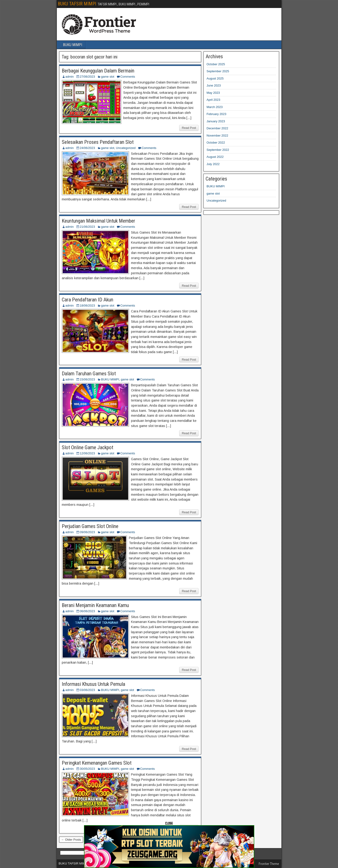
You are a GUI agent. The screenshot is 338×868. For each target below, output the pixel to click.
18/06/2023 (87, 306)
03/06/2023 (87, 690)
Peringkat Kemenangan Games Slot (97, 763)
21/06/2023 (87, 227)
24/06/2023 (87, 148)
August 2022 (215, 157)
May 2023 (213, 93)
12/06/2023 (87, 453)
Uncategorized (126, 148)
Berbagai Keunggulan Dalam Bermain (98, 71)
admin (70, 77)
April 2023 (213, 100)
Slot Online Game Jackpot (87, 447)
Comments (128, 77)
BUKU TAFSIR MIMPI (77, 4)
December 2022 (217, 128)
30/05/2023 (87, 769)
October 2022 (216, 143)
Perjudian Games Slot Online (90, 526)
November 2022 (217, 136)
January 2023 (216, 121)
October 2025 (216, 64)
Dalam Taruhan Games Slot (89, 374)
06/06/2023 (87, 611)
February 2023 (216, 114)
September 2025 (218, 71)
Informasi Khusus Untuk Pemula (93, 684)
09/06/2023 (87, 532)
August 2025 (215, 78)
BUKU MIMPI (73, 45)
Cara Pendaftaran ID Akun (87, 300)
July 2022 (213, 164)
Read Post (189, 128)
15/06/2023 (87, 379)
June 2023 (214, 85)
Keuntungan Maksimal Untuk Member (98, 221)
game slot (108, 77)
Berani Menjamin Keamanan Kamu (95, 605)
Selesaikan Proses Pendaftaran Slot (98, 142)
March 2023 (215, 107)
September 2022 (218, 150)
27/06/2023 (87, 77)
